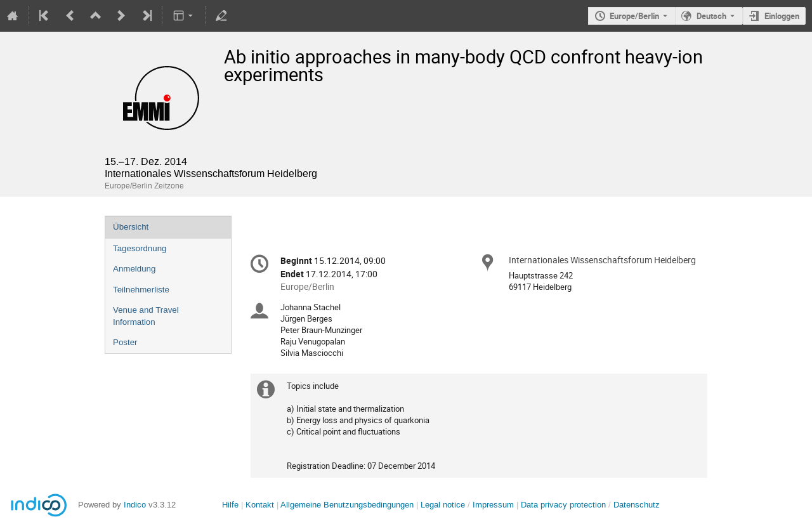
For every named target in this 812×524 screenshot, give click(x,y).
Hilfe (230, 505)
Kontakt (260, 505)
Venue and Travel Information (146, 316)
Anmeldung (134, 269)
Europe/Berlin (634, 16)
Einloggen (782, 16)
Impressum (493, 505)
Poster (125, 342)
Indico (135, 505)
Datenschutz (637, 505)
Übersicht (131, 227)
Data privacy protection (565, 505)
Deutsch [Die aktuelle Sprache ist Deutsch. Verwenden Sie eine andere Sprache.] (711, 16)
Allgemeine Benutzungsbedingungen (347, 505)
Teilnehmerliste (141, 290)
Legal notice (444, 505)
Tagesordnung (140, 248)
